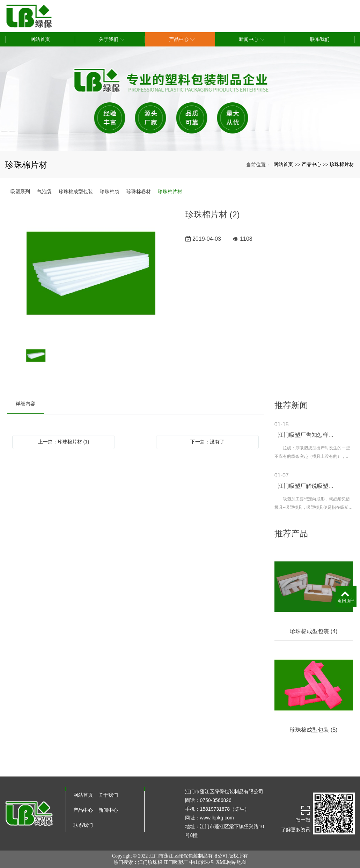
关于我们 (108, 795)
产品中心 (311, 164)
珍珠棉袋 (110, 191)
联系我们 (83, 825)
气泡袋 (44, 191)
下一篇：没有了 (207, 442)
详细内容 (25, 404)
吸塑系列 (20, 191)
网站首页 (283, 164)
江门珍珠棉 (150, 862)
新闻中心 (108, 810)
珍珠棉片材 (342, 164)
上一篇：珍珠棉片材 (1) (64, 442)
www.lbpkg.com (217, 818)
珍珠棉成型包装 (76, 191)
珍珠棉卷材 (139, 191)
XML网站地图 (231, 862)
